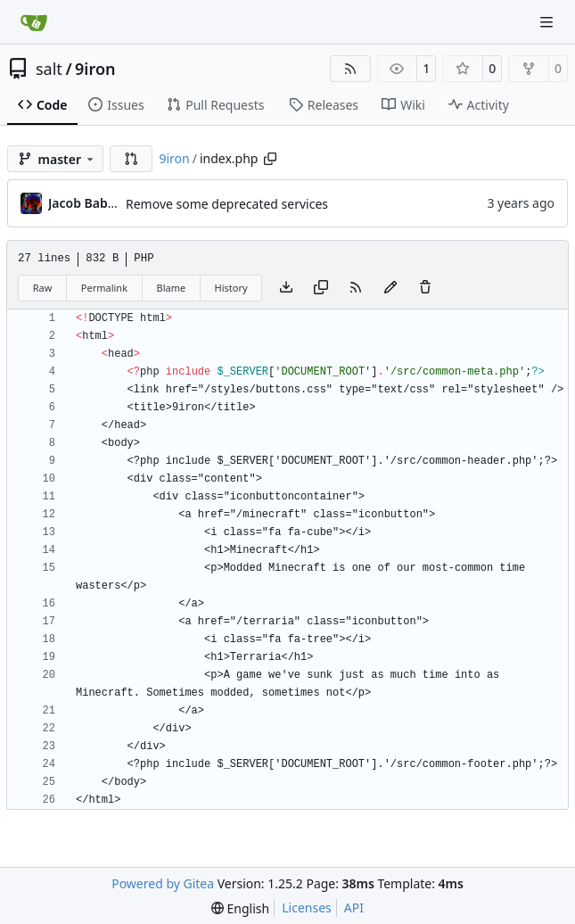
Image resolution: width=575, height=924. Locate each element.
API (354, 907)
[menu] (240, 908)
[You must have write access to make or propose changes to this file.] (425, 288)
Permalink (104, 288)
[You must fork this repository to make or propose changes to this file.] (390, 288)
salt (49, 69)
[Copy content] (321, 288)
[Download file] (286, 288)
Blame (171, 288)
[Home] (34, 22)
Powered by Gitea (163, 883)
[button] (131, 159)
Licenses (307, 907)
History (231, 288)
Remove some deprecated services (227, 204)
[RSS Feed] (350, 69)
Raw (43, 288)
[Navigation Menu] (548, 22)
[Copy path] (270, 159)
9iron (95, 69)
